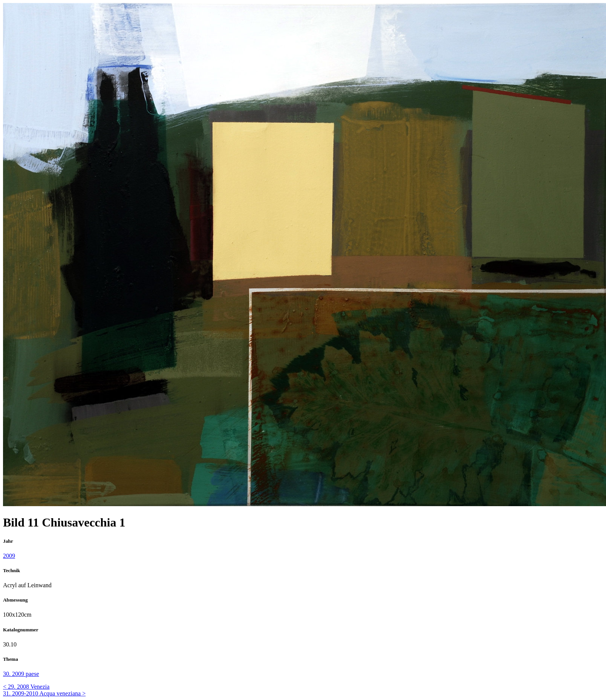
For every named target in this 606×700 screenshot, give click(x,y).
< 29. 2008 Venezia (26, 687)
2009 (9, 556)
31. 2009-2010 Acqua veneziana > (44, 693)
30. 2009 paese (21, 674)
